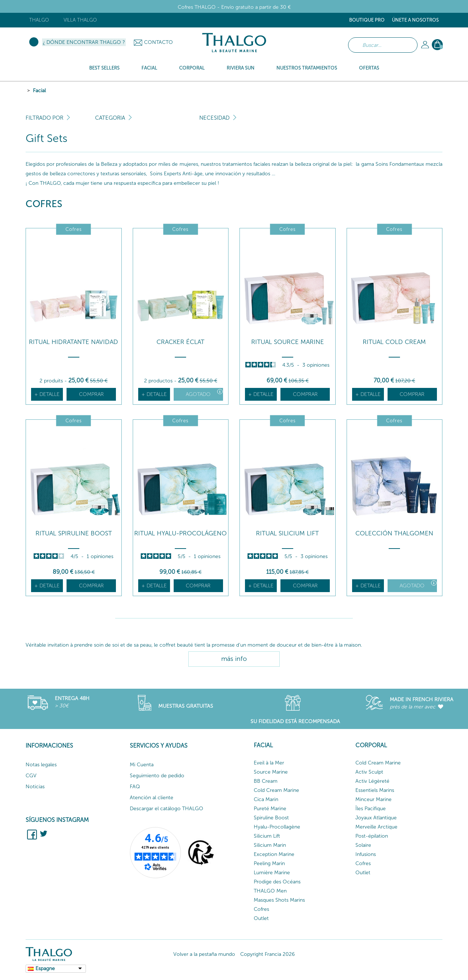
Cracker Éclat (180, 342)
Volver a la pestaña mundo (204, 954)
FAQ (135, 787)
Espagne (45, 968)
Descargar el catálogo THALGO (167, 809)
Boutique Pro (367, 20)
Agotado (204, 393)
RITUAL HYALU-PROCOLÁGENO (180, 533)
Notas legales (41, 765)
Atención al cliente (152, 798)
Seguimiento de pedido (157, 776)
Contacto (158, 42)
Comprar (91, 394)
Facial (39, 91)
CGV (31, 776)
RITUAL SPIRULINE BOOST (74, 533)
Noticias (35, 787)
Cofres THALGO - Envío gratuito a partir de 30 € (234, 7)
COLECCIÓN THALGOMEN (394, 533)
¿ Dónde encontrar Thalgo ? (84, 42)
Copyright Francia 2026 (267, 954)
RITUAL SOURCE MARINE (288, 342)
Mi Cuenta (142, 765)
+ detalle (47, 394)
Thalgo (39, 20)
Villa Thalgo (80, 20)
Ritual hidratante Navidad (73, 342)
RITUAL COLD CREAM (394, 342)
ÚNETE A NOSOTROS (415, 20)
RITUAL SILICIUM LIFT (287, 533)
